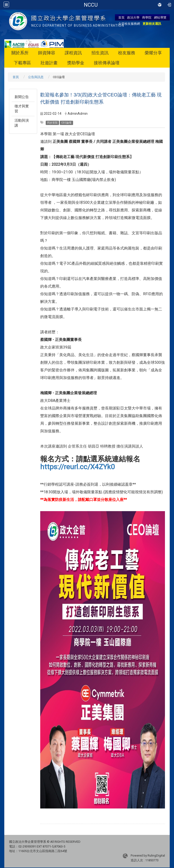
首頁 (121, 17)
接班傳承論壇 (107, 63)
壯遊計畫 (49, 63)
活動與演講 (22, 123)
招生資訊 (100, 53)
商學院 (147, 17)
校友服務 (127, 53)
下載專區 (22, 63)
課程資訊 (73, 53)
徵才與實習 (22, 109)
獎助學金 (76, 63)
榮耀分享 (153, 53)
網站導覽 (160, 17)
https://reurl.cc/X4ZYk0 (77, 467)
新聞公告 (22, 97)
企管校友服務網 (129, 24)
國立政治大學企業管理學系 (91, 5)
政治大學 (133, 17)
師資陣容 (47, 53)
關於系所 (20, 53)
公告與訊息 (36, 77)
